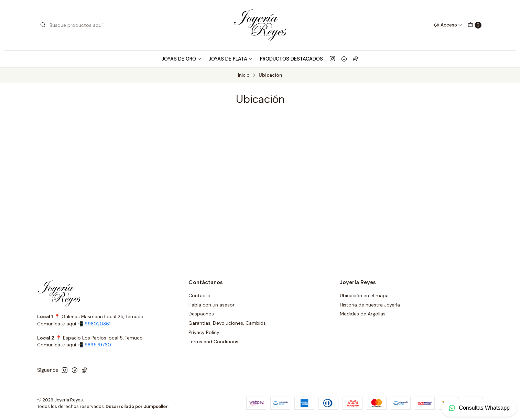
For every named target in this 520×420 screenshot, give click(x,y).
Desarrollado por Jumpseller (137, 406)
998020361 (97, 324)
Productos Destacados (291, 59)
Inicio (244, 75)
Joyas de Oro (182, 59)
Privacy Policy (204, 332)
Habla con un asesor (212, 305)
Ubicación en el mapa (364, 295)
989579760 (98, 345)
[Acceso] (448, 25)
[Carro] (475, 25)
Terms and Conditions (213, 342)
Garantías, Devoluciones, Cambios (227, 323)
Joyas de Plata (231, 59)
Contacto (199, 295)
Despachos (201, 314)
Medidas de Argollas (363, 314)
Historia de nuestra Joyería (370, 305)
